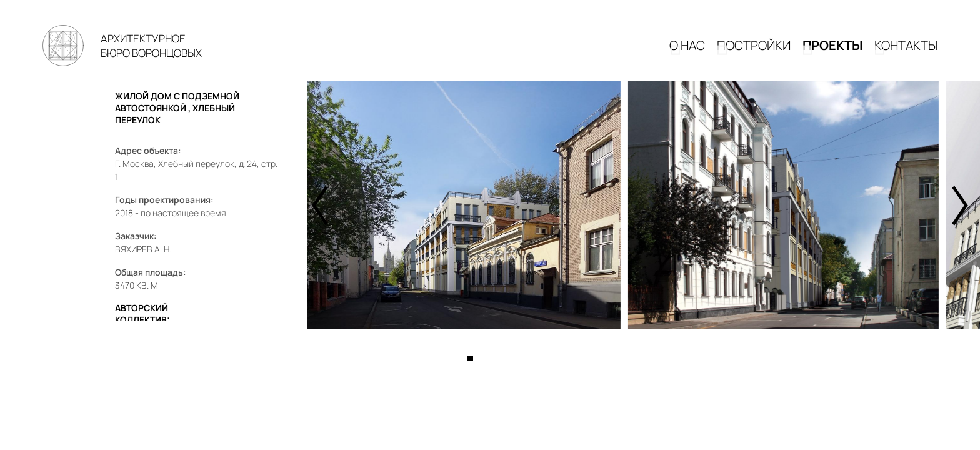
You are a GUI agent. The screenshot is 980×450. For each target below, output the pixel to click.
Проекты (832, 54)
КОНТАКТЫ (906, 54)
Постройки (754, 54)
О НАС (687, 54)
